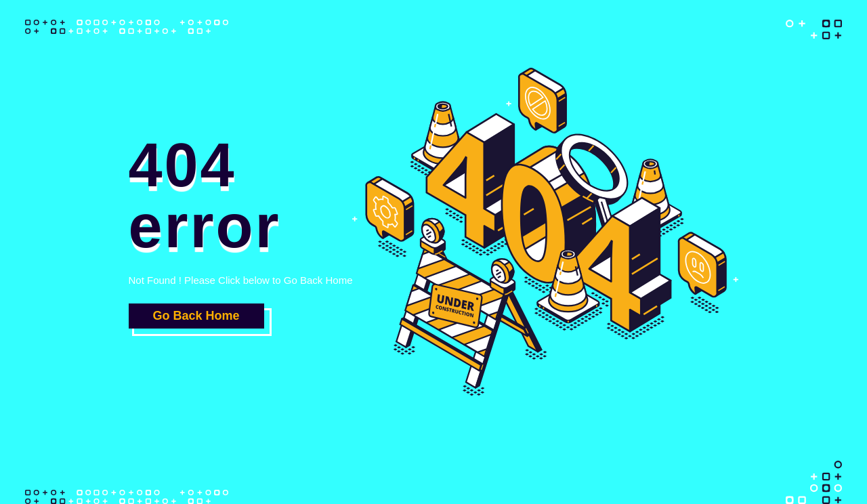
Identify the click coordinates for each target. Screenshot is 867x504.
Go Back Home (196, 316)
